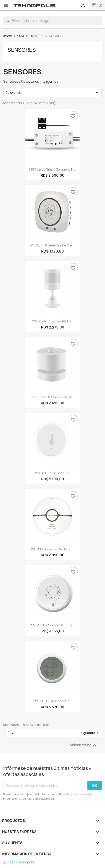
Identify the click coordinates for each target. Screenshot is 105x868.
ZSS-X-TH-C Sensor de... (53, 473)
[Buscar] (52, 21)
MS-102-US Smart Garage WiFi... (53, 169)
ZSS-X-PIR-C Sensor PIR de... (53, 321)
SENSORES (22, 50)
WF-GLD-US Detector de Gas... (52, 245)
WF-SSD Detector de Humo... (52, 549)
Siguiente (90, 733)
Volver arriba (84, 745)
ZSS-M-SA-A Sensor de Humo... (52, 625)
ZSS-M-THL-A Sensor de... (53, 701)
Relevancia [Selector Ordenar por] (52, 93)
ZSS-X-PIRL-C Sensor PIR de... (52, 397)
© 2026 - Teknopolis (19, 862)
